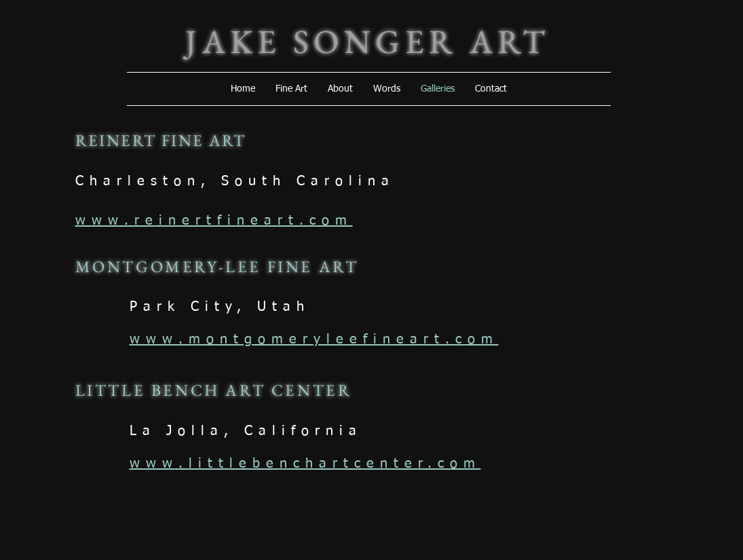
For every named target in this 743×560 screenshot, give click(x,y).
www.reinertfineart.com (214, 221)
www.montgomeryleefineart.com (314, 339)
